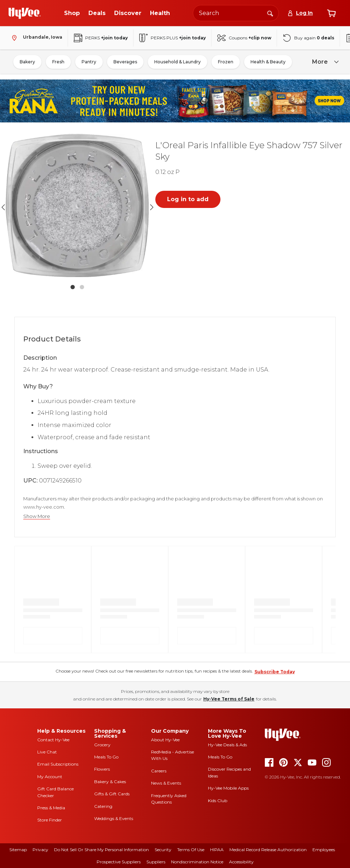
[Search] (270, 13)
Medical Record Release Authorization (268, 850)
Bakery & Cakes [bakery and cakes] (110, 782)
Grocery (102, 745)
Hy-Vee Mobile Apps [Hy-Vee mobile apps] (228, 788)
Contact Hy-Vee (53, 740)
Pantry (89, 62)
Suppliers (156, 862)
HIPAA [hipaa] (217, 850)
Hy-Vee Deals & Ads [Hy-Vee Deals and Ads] (227, 745)
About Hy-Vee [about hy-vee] (165, 740)
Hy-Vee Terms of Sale (229, 699)
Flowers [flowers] (102, 769)
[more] (324, 62)
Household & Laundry (178, 62)
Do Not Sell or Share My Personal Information (101, 850)
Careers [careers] (159, 771)
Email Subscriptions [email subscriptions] (58, 764)
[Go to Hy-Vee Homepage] (25, 13)
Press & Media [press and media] (51, 808)
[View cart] (331, 13)
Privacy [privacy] (40, 850)
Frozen (226, 62)
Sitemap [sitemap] (18, 850)
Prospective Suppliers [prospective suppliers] (119, 862)
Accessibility (241, 862)
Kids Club (218, 801)
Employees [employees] (324, 850)
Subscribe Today (275, 672)
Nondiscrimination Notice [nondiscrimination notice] (197, 862)
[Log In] (300, 13)
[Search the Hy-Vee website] (236, 13)
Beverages (125, 62)
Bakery (27, 62)
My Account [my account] (50, 777)
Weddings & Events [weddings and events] (114, 818)
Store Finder (50, 820)
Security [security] (163, 850)
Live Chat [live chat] (47, 752)
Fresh (58, 62)
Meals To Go (106, 757)
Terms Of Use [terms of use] (191, 850)
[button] (77, 207)
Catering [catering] (103, 806)
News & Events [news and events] (166, 783)
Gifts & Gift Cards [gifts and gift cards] (112, 794)
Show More (37, 516)
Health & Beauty (268, 62)
